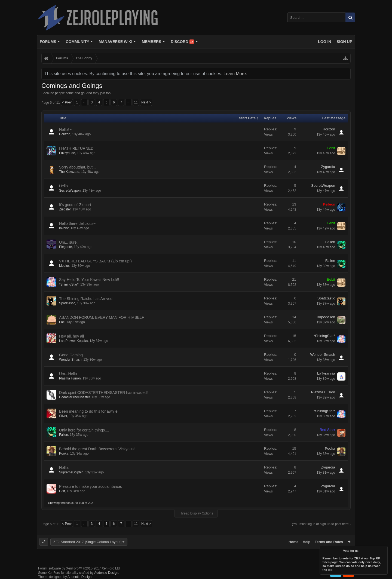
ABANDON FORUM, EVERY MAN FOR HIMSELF (102, 317)
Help (307, 542)
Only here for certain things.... (84, 430)
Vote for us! (351, 551)
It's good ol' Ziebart (75, 205)
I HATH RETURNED (76, 148)
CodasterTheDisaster (74, 397)
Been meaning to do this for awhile (88, 411)
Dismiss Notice (384, 550)
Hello (63, 186)
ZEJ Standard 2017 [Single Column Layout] (87, 542)
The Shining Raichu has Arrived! (86, 299)
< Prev (67, 102)
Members (152, 42)
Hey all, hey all (71, 336)
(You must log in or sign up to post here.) (321, 524)
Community (77, 42)
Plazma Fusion (70, 378)
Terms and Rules (329, 542)
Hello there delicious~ (77, 223)
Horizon (65, 134)
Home (293, 542)
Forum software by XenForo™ (79, 568)
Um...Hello (68, 374)
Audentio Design (106, 573)
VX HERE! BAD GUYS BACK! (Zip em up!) (95, 261)
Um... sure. (68, 242)
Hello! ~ (66, 130)
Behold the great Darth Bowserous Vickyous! (97, 449)
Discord (182, 42)
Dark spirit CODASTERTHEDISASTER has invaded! (103, 393)
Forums (48, 42)
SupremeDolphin (71, 472)
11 (136, 102)
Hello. (64, 468)
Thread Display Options (196, 513)
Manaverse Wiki (116, 42)
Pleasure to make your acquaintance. (91, 486)
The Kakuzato (69, 172)
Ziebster (65, 209)
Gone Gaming (71, 355)
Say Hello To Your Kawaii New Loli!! (89, 280)
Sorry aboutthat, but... (77, 167)
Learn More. (235, 74)
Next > (146, 102)
